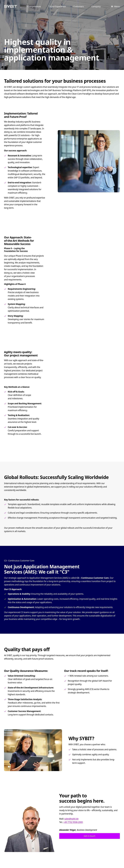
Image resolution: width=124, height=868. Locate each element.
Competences (34, 6)
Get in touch (90, 836)
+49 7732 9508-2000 (73, 822)
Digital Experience (57, 6)
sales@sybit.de (71, 819)
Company (96, 6)
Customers (78, 6)
